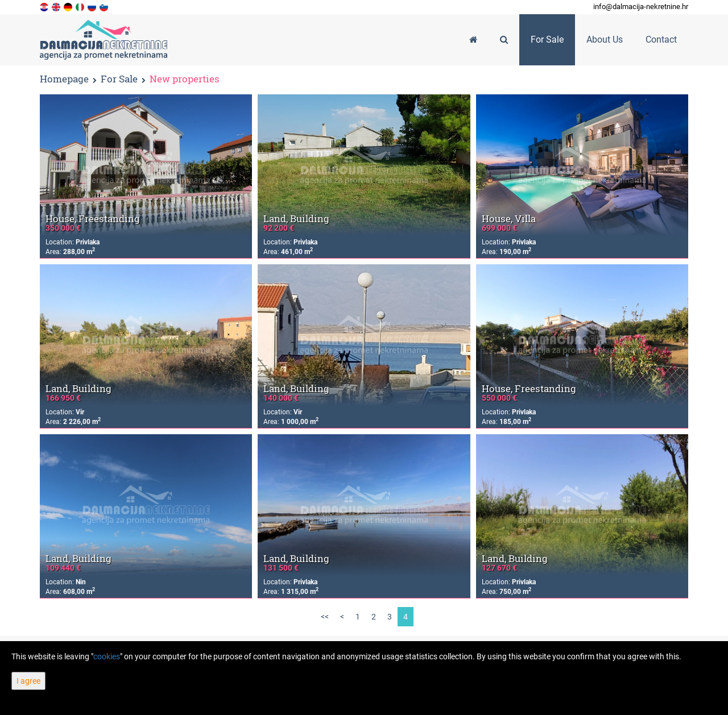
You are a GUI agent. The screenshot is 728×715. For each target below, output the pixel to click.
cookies (107, 656)
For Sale (119, 79)
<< (325, 617)
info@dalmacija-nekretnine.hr (641, 7)
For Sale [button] (547, 40)
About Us (605, 40)
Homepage (64, 79)
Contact (661, 40)
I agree (28, 681)
